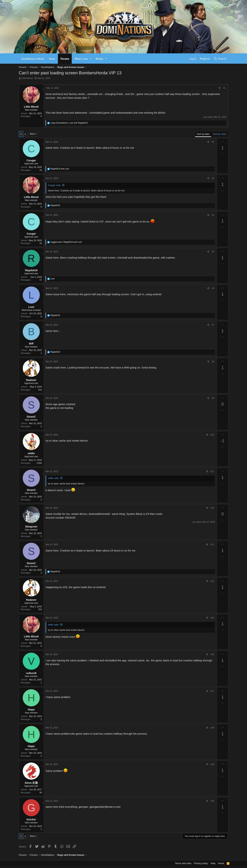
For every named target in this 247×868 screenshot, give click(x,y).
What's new (81, 59)
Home (221, 863)
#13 (212, 545)
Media (99, 59)
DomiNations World (33, 59)
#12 (212, 508)
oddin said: (54, 478)
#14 (212, 581)
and (60, 169)
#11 (212, 471)
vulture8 (31, 673)
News (52, 59)
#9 (213, 398)
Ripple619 (31, 270)
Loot (31, 307)
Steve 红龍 (31, 783)
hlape (31, 709)
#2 (213, 142)
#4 (213, 215)
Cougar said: (55, 185)
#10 (212, 435)
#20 (212, 801)
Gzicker (31, 819)
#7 (213, 325)
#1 (224, 88)
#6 (213, 288)
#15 (212, 618)
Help (213, 863)
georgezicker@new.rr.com (105, 807)
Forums (65, 59)
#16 (212, 654)
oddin (31, 453)
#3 (213, 178)
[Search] (220, 59)
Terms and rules (183, 863)
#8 (213, 362)
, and (69, 123)
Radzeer (31, 380)
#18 (212, 728)
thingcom (31, 526)
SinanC (31, 417)
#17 (212, 691)
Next (32, 134)
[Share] (220, 88)
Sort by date (203, 134)
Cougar (31, 160)
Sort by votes (220, 134)
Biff (31, 343)
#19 (212, 764)
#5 (213, 252)
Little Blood (27, 78)
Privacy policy (201, 863)
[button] (91, 59)
